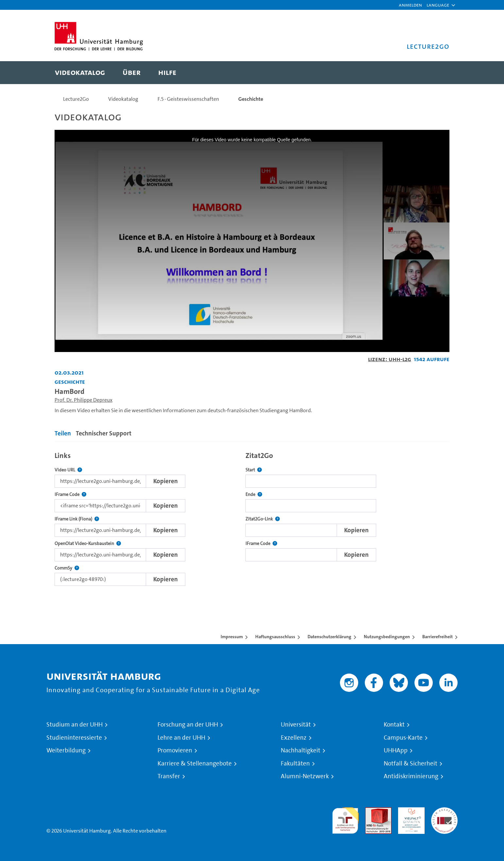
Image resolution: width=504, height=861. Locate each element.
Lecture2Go (76, 99)
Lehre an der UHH (181, 738)
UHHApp (396, 750)
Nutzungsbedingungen (387, 637)
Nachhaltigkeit (301, 750)
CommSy (67, 568)
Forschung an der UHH (188, 725)
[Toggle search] (438, 73)
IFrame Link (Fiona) (77, 519)
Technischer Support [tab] (104, 433)
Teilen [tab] (63, 433)
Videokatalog (123, 99)
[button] (438, 5)
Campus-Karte (403, 738)
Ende (254, 494)
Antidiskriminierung (411, 776)
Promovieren (175, 750)
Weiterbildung (66, 750)
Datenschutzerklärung (329, 637)
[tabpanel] (252, 517)
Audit (371, 811)
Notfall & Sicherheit (411, 764)
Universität (296, 725)
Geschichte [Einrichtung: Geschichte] (70, 382)
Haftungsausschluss (275, 637)
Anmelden (410, 5)
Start (254, 470)
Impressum (232, 637)
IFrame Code (70, 494)
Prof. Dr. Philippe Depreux (84, 400)
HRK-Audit (410, 811)
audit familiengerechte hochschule (345, 819)
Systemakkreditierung (444, 811)
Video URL (68, 470)
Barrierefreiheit (437, 637)
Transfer (169, 776)
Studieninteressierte (74, 738)
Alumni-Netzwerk (305, 776)
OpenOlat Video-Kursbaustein (88, 544)
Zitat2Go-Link (263, 519)
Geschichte (251, 99)
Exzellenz (294, 738)
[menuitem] (80, 73)
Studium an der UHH (75, 725)
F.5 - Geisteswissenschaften (188, 99)
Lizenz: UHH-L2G (390, 359)
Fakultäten (295, 764)
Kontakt (394, 725)
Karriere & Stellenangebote (195, 764)
